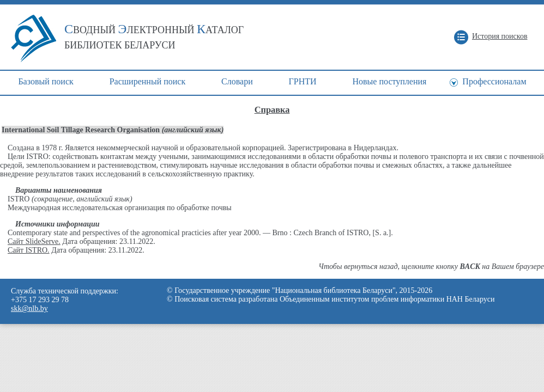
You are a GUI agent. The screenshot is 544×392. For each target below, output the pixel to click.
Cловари (237, 81)
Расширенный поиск (148, 81)
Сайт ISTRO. (29, 250)
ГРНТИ (303, 81)
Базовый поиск (46, 81)
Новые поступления (389, 81)
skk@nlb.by (29, 308)
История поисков (500, 36)
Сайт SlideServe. (34, 241)
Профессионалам (494, 81)
